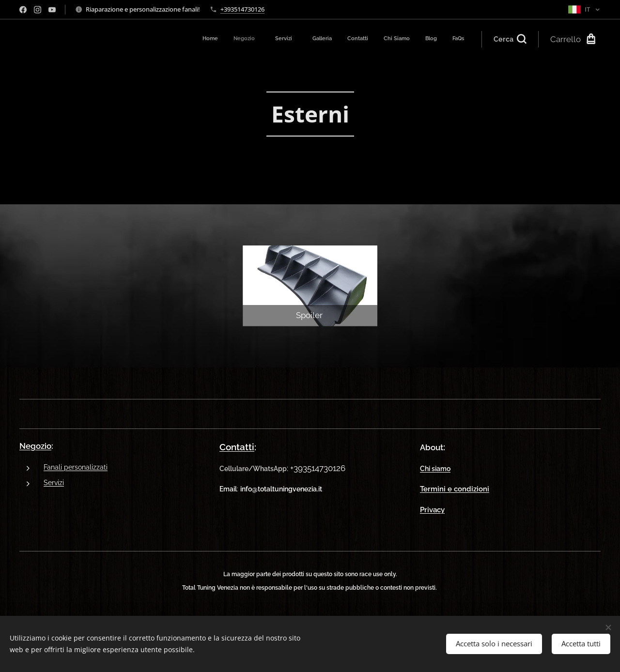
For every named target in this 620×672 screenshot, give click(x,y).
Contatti (237, 447)
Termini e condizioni (455, 489)
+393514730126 (242, 9)
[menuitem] (349, 39)
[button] (510, 39)
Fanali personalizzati (76, 467)
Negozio (35, 446)
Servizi (54, 483)
